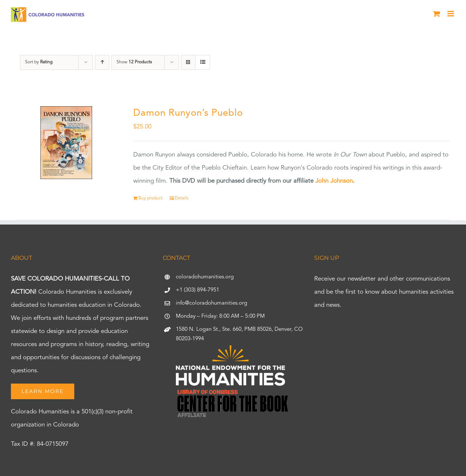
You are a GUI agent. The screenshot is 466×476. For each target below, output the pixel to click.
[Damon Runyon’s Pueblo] (66, 143)
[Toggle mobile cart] (437, 14)
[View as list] (203, 62)
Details (181, 198)
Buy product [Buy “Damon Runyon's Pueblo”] (150, 198)
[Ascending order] (102, 62)
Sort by (39, 62)
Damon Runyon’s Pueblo (188, 113)
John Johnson (334, 181)
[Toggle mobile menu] (451, 14)
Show (134, 62)
